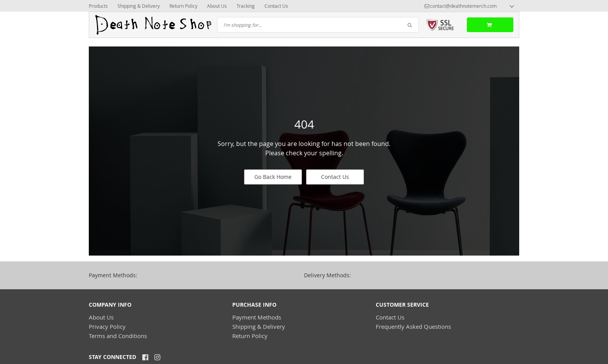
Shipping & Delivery (139, 6)
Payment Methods (257, 317)
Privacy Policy (107, 326)
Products (98, 6)
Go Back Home (273, 177)
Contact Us (276, 6)
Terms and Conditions (118, 336)
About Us (217, 6)
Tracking (246, 6)
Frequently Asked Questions (413, 326)
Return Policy (183, 6)
